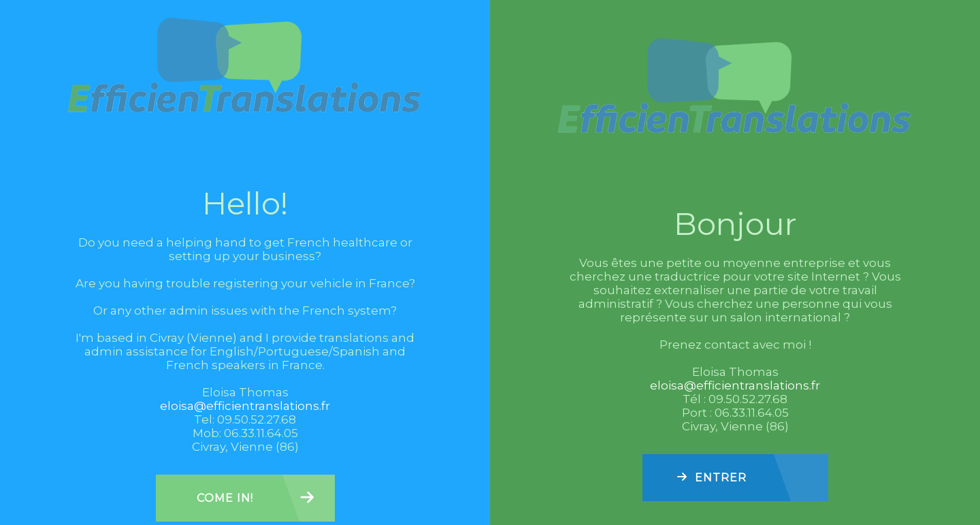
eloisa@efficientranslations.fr (245, 406)
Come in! (225, 498)
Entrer (721, 478)
